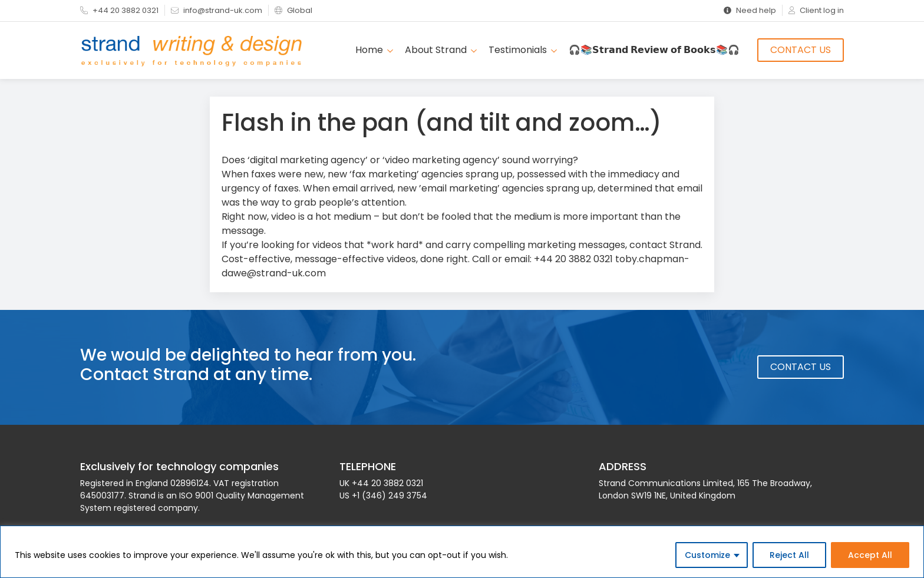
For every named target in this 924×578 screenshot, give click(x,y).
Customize (707, 555)
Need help (750, 10)
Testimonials (523, 50)
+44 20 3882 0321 (119, 10)
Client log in (816, 10)
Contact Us (801, 50)
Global (293, 10)
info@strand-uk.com (217, 10)
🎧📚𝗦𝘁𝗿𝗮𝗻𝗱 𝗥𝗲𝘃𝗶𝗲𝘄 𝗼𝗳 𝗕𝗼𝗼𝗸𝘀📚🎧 (654, 50)
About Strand (441, 50)
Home (374, 50)
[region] (462, 552)
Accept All (870, 555)
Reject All (789, 555)
